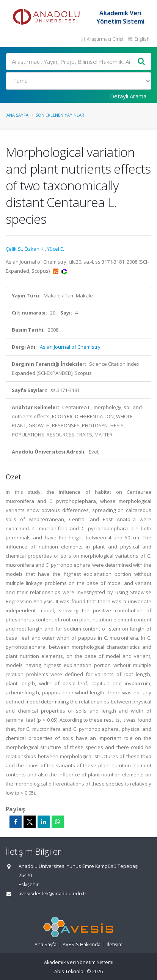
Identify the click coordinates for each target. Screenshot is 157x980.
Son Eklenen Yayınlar (60, 115)
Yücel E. (56, 249)
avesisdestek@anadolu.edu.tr (53, 894)
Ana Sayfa (17, 115)
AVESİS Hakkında (82, 944)
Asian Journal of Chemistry (70, 347)
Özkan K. (35, 249)
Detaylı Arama (128, 96)
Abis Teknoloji (70, 971)
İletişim (115, 944)
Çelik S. (14, 249)
